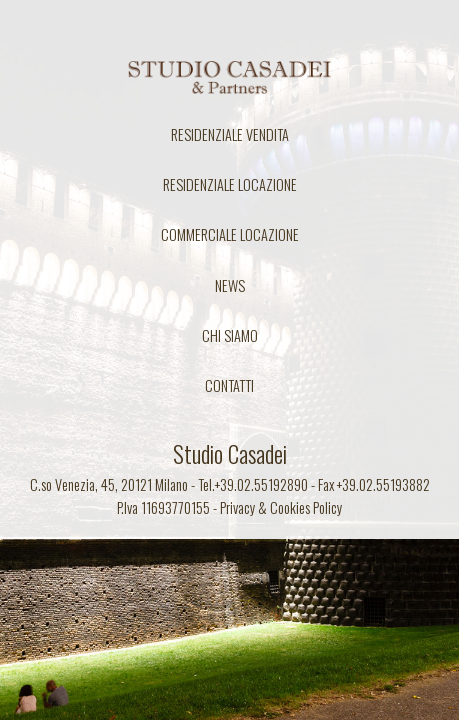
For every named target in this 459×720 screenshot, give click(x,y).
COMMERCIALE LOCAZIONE (230, 234)
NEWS (230, 285)
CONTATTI (229, 385)
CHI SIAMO (230, 335)
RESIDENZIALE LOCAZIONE (230, 184)
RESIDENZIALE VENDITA (230, 134)
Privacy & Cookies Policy (281, 507)
